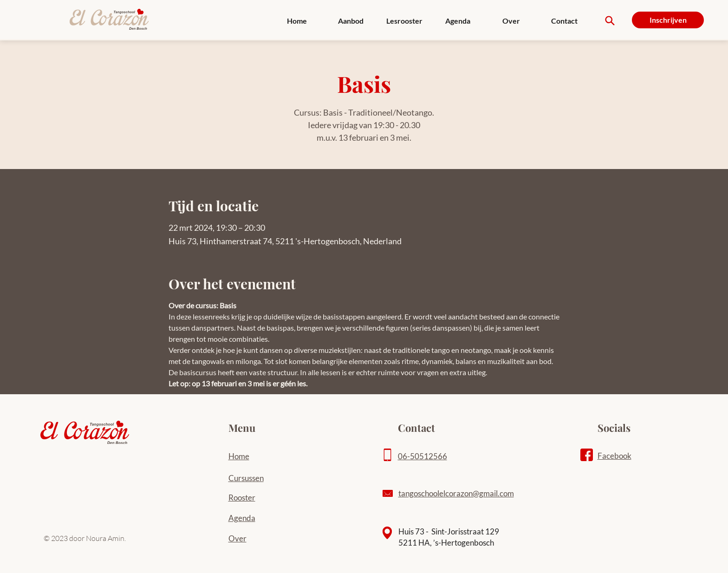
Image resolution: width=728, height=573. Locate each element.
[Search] (610, 21)
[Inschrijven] (668, 20)
